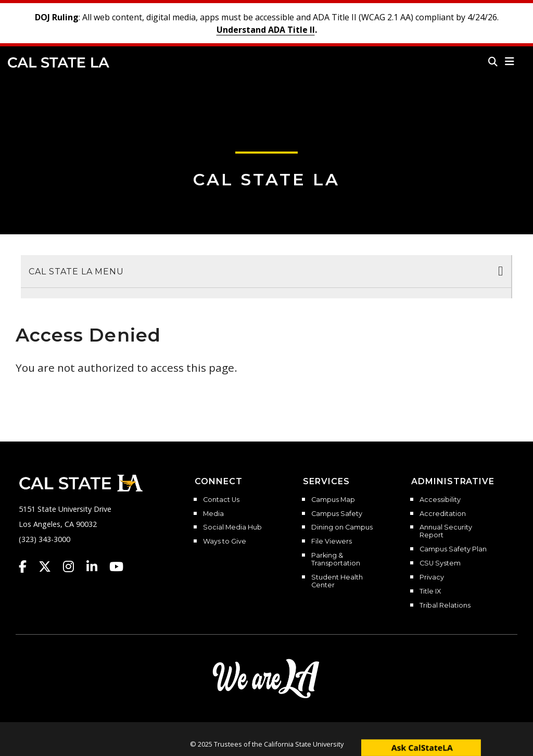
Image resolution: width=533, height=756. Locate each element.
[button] (510, 61)
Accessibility (440, 500)
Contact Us (221, 500)
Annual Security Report (446, 531)
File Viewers (332, 541)
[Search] (493, 61)
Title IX (430, 591)
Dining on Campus (342, 527)
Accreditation (443, 514)
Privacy (432, 577)
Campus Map (333, 500)
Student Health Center (337, 581)
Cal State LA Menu (76, 272)
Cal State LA (59, 62)
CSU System (440, 563)
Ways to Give (225, 541)
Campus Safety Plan (453, 549)
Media (213, 514)
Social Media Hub (232, 527)
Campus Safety (337, 514)
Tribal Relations (445, 606)
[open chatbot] (421, 747)
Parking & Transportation (336, 559)
